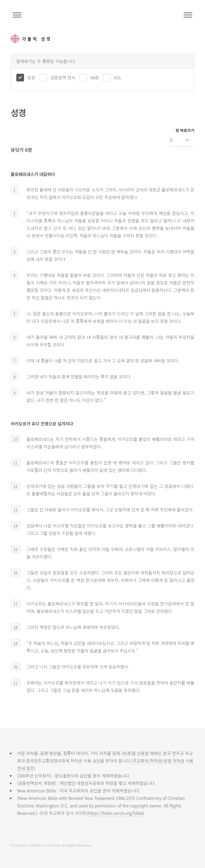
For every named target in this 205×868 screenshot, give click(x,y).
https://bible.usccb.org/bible (116, 813)
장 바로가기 (185, 130)
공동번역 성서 (63, 77)
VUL (118, 77)
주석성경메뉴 (17, 15)
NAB (95, 77)
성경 (31, 77)
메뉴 (188, 15)
